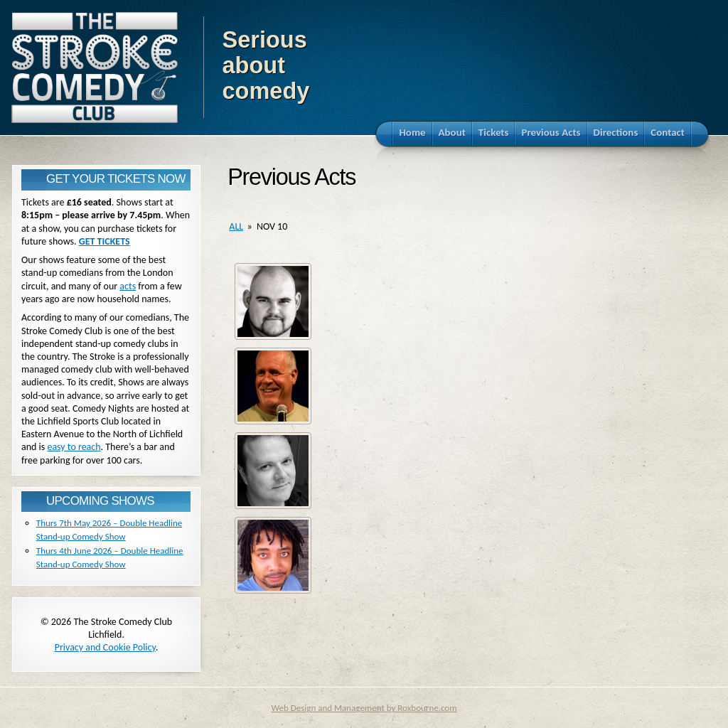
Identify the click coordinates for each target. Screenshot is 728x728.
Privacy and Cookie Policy (105, 647)
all (236, 226)
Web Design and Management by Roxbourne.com (364, 708)
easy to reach (74, 447)
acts (128, 286)
